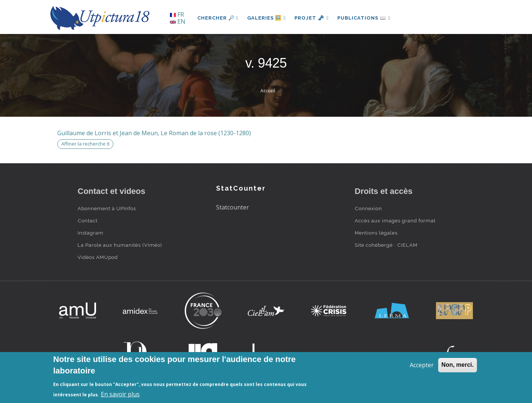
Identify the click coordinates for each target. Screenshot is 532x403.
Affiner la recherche (85, 144)
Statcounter (233, 207)
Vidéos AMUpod (98, 257)
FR (177, 14)
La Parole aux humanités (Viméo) (120, 245)
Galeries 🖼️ (267, 18)
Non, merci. (458, 365)
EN (178, 21)
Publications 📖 (364, 18)
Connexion (368, 208)
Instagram (91, 233)
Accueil (268, 91)
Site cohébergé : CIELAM (386, 245)
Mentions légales (376, 233)
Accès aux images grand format (395, 221)
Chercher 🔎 (218, 18)
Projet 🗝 (312, 18)
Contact (88, 221)
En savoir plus (120, 394)
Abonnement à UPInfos (107, 208)
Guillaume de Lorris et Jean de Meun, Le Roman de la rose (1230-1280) (154, 133)
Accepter (422, 365)
